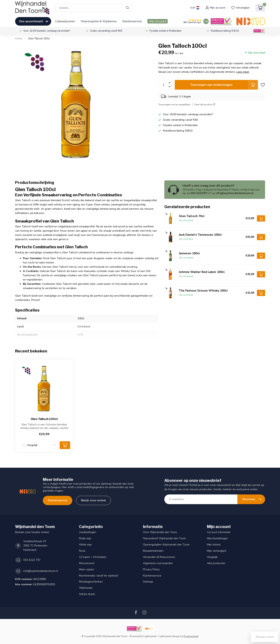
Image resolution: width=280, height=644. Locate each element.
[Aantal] (55, 445)
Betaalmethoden (153, 551)
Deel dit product (205, 104)
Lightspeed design (169, 636)
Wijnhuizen (86, 588)
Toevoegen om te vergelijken (174, 104)
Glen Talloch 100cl (39, 39)
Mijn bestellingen (217, 538)
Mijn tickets (214, 545)
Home (19, 39)
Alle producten (216, 563)
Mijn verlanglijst (217, 551)
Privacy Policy (151, 569)
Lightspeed (150, 636)
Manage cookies (265, 637)
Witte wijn (85, 545)
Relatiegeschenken (91, 582)
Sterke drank (87, 594)
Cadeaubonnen (65, 21)
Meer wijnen (87, 569)
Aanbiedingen (88, 532)
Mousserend (87, 563)
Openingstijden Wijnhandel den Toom (166, 545)
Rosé (82, 551)
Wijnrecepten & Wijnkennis (99, 21)
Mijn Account (158, 21)
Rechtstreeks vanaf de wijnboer (99, 576)
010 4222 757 (32, 560)
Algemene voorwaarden (158, 563)
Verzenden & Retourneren (159, 557)
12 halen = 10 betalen (93, 557)
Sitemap (148, 582)
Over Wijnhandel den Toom (160, 532)
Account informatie (219, 532)
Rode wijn (85, 538)
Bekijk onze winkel (93, 500)
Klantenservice (132, 21)
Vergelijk (32, 445)
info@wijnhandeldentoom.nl (41, 571)
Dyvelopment (191, 636)
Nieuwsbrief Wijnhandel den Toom (164, 538)
